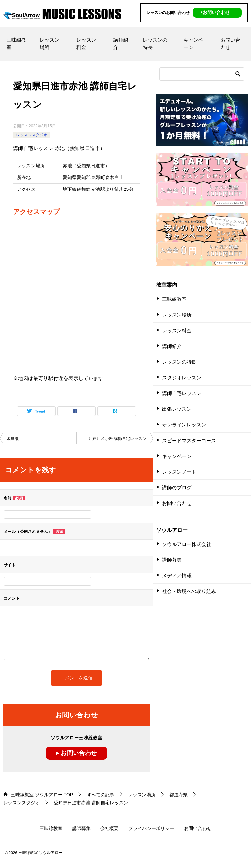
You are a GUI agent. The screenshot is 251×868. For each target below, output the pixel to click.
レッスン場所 (49, 44)
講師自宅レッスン (182, 393)
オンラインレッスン (184, 425)
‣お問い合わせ (216, 12)
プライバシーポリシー (151, 828)
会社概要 (109, 828)
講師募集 (172, 560)
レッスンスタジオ (32, 135)
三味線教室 (16, 44)
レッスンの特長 (155, 44)
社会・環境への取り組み (189, 591)
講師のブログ (177, 488)
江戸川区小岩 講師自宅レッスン (117, 439)
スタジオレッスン (182, 378)
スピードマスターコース (189, 440)
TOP (42, 795)
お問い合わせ (230, 44)
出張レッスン (177, 409)
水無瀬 (13, 439)
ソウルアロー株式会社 (187, 544)
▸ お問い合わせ (76, 753)
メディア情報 (177, 576)
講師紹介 (121, 44)
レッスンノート (179, 472)
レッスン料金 (86, 44)
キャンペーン (193, 44)
